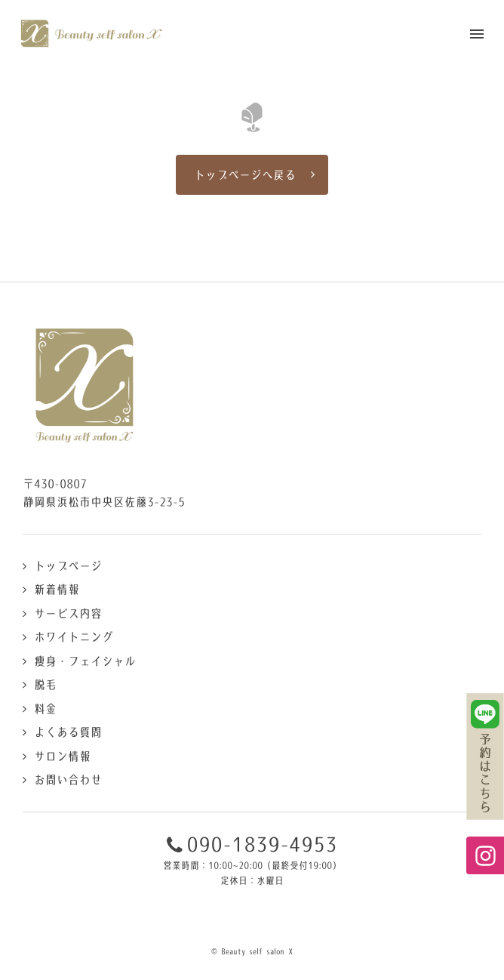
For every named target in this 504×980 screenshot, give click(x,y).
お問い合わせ (68, 780)
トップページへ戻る (245, 175)
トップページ (68, 566)
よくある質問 (68, 732)
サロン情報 (62, 756)
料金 (45, 709)
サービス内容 (68, 613)
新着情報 (57, 589)
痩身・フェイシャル (85, 661)
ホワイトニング (74, 637)
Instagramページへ (485, 855)
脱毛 (45, 684)
